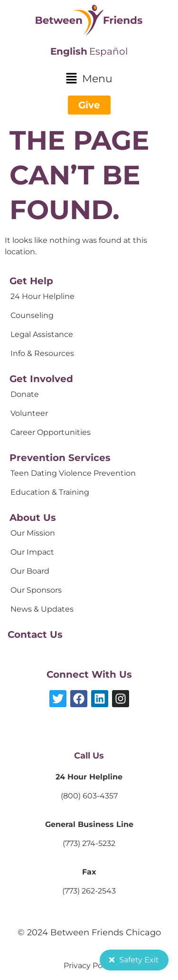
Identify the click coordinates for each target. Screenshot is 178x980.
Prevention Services (60, 458)
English (69, 51)
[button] (89, 79)
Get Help (31, 281)
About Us (33, 518)
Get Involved (41, 379)
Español (108, 51)
